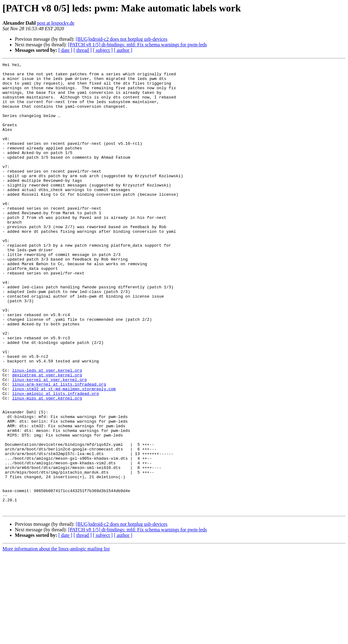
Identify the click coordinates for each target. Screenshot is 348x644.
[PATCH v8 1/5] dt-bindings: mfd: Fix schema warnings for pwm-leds (137, 45)
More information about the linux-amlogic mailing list (56, 639)
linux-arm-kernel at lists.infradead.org (59, 449)
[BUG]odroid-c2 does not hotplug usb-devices (122, 39)
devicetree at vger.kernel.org (47, 438)
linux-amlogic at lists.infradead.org (55, 460)
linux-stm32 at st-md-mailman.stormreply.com (64, 454)
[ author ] (123, 50)
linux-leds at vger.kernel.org (47, 432)
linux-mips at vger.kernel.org (47, 466)
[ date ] (65, 50)
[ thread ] (83, 50)
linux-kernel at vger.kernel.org (49, 443)
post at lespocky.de (56, 23)
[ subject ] (103, 50)
